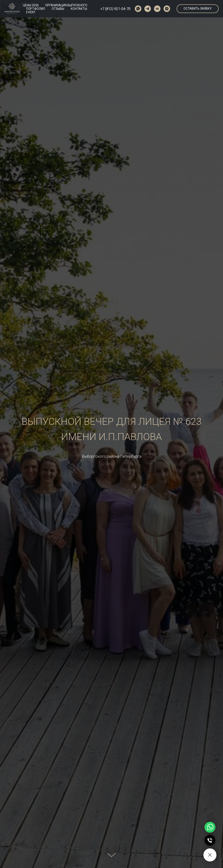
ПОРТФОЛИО (36, 9)
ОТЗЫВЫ (58, 9)
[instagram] (167, 9)
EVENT (31, 12)
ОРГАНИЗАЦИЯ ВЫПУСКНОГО (66, 5)
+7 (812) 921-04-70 (115, 9)
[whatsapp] (138, 9)
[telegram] (148, 9)
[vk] (157, 9)
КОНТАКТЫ (79, 9)
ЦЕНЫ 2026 (31, 5)
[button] (198, 9)
